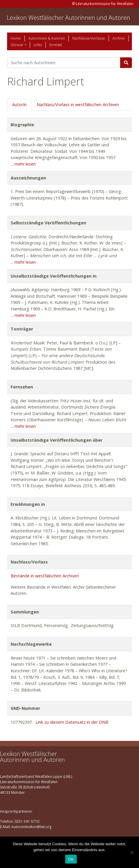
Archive (119, 38)
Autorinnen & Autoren (47, 38)
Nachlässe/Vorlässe (89, 38)
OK (71, 859)
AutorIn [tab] (19, 105)
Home (16, 38)
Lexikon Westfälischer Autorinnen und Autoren (68, 18)
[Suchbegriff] (64, 63)
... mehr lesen (23, 164)
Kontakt (56, 45)
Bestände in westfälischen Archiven (45, 576)
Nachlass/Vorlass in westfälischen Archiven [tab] (78, 105)
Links (38, 45)
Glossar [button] (17, 45)
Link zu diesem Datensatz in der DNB (72, 722)
